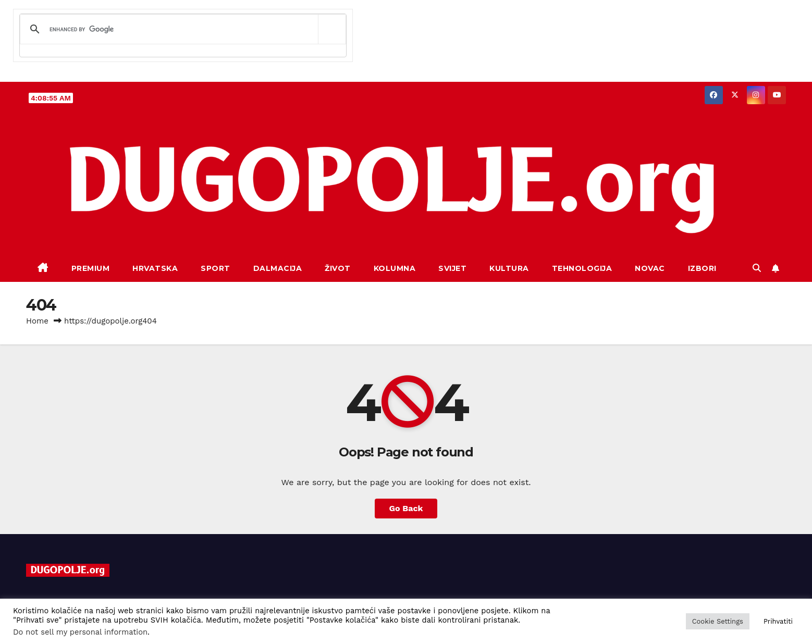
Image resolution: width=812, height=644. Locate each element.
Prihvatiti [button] (778, 621)
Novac (650, 268)
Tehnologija (582, 268)
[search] (181, 29)
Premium (91, 268)
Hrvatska (155, 268)
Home (37, 321)
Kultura (509, 268)
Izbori (702, 268)
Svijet (452, 268)
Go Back (406, 508)
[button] (757, 268)
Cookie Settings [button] (718, 621)
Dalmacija (278, 268)
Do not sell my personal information (80, 632)
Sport (216, 268)
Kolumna (395, 268)
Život (338, 268)
